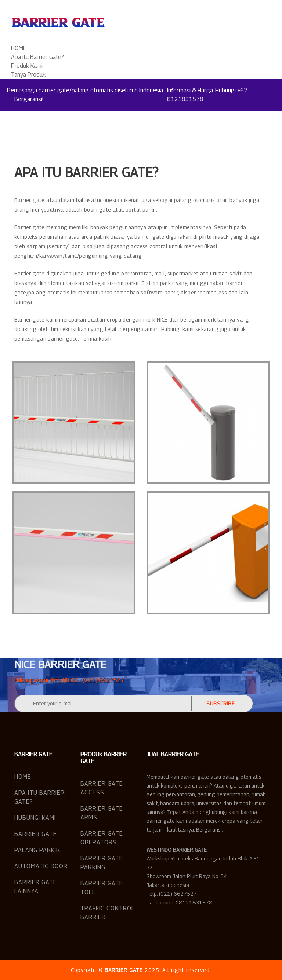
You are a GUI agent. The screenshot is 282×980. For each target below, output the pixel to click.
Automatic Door (41, 866)
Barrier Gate (36, 834)
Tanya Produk (28, 75)
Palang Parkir (37, 850)
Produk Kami (27, 66)
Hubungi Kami (35, 818)
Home (23, 777)
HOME (19, 48)
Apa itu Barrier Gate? (37, 57)
